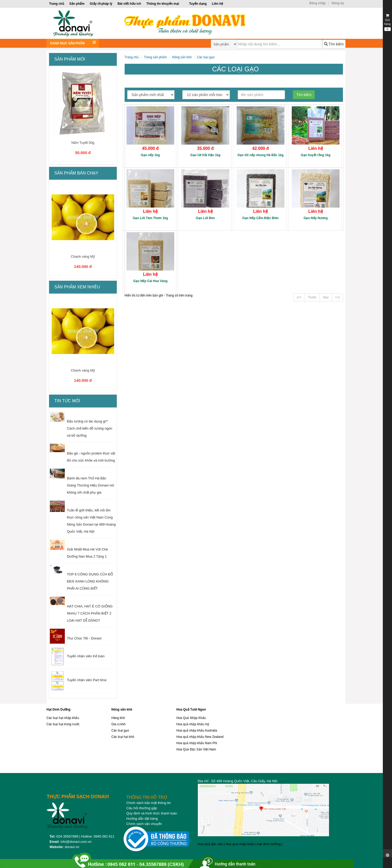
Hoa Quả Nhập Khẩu (191, 718)
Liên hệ (217, 4)
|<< (299, 297)
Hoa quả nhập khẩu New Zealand (200, 737)
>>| (337, 297)
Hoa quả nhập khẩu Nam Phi (197, 743)
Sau (326, 297)
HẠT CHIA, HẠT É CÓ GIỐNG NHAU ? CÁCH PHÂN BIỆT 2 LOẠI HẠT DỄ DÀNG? (90, 613)
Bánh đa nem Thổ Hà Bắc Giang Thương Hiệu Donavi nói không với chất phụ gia (91, 485)
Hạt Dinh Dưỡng (58, 710)
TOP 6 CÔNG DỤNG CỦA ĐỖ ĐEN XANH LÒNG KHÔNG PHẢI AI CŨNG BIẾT (90, 581)
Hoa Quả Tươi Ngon (191, 710)
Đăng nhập (317, 3)
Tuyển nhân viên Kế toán (86, 656)
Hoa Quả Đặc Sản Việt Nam (196, 749)
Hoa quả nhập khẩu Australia (197, 731)
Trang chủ (57, 4)
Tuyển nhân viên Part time (87, 680)
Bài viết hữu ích (129, 4)
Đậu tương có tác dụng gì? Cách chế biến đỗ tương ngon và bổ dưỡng (90, 428)
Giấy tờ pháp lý (101, 4)
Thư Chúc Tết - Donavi (84, 638)
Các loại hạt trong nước (63, 724)
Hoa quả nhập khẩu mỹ (193, 724)
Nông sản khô (182, 57)
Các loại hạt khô (123, 737)
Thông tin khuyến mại (163, 4)
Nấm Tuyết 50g (83, 143)
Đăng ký (338, 3)
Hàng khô (118, 718)
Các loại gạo (206, 57)
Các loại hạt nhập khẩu (63, 718)
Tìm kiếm (334, 44)
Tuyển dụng (198, 4)
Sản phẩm (77, 4)
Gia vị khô (119, 724)
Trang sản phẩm (155, 57)
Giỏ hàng (387, 22)
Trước (312, 297)
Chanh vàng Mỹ (83, 256)
